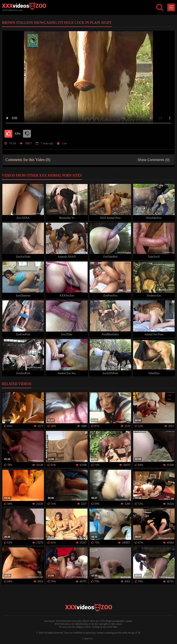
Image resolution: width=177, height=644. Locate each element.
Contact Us (88, 639)
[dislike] (27, 134)
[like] (8, 134)
